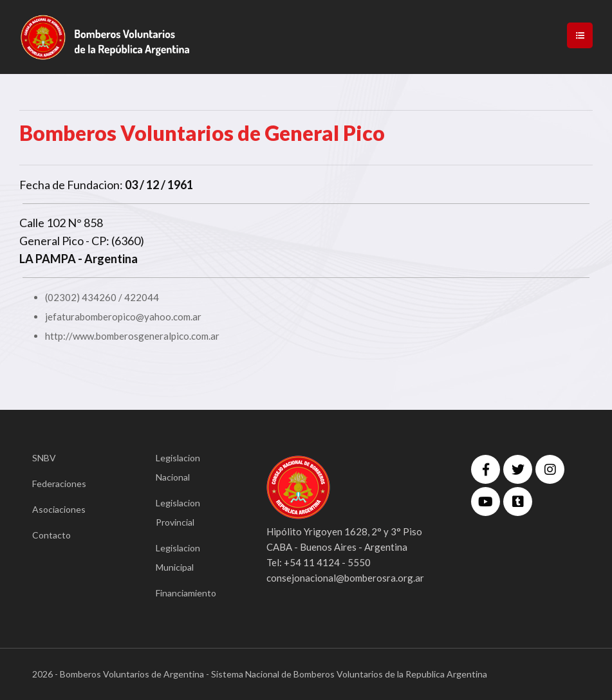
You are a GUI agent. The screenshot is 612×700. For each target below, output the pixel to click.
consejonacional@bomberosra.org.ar (345, 578)
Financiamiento (186, 593)
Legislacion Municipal (178, 557)
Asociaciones (59, 509)
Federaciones (59, 484)
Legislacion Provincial (178, 512)
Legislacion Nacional (178, 467)
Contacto (51, 535)
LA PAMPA (48, 259)
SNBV (44, 458)
